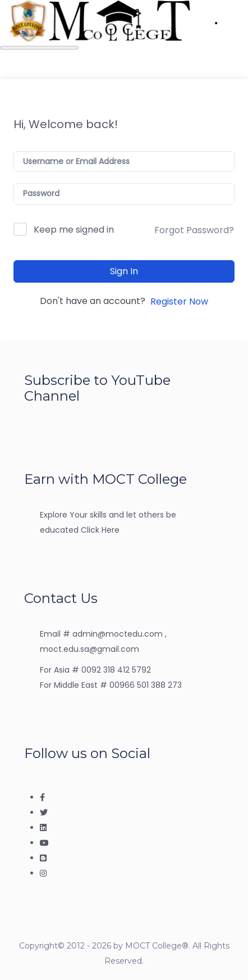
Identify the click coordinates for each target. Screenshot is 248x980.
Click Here (100, 530)
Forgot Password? (194, 230)
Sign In (124, 271)
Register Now (179, 301)
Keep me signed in (74, 230)
